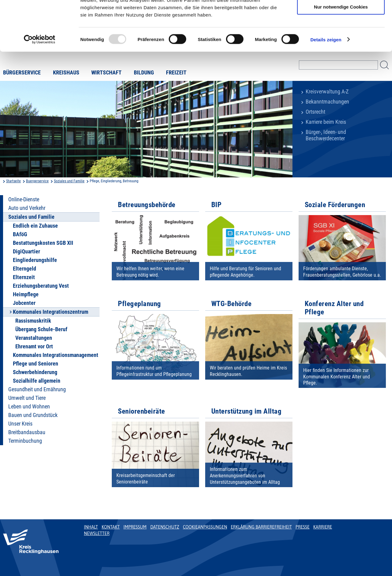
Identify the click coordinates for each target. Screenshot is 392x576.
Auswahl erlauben (341, 33)
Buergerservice (37, 181)
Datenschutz (165, 527)
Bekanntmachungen (327, 102)
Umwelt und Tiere (27, 398)
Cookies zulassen (341, 15)
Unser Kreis (20, 424)
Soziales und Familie (69, 181)
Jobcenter (24, 303)
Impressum (135, 527)
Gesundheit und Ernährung (37, 389)
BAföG (20, 234)
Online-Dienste (24, 199)
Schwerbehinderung (35, 372)
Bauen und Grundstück (33, 415)
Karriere (323, 527)
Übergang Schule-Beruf (41, 329)
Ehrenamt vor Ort (34, 347)
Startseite (13, 181)
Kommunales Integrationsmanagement (56, 355)
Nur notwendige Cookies (341, 51)
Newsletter (97, 533)
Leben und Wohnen (29, 407)
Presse (303, 527)
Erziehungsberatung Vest (41, 286)
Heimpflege (26, 294)
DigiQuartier (26, 252)
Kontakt (111, 527)
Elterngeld (24, 269)
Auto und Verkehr (27, 208)
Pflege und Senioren (36, 364)
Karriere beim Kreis (326, 122)
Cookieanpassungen (205, 527)
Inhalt (91, 527)
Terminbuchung (25, 441)
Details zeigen (326, 84)
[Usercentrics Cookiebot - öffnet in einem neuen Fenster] (40, 84)
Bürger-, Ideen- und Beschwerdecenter (326, 135)
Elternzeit (24, 277)
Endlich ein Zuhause (35, 226)
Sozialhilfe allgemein (37, 381)
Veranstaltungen (34, 338)
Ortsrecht (315, 112)
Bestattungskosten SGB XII (43, 243)
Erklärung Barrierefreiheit (261, 527)
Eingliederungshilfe (35, 260)
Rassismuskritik (33, 321)
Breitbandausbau (27, 432)
